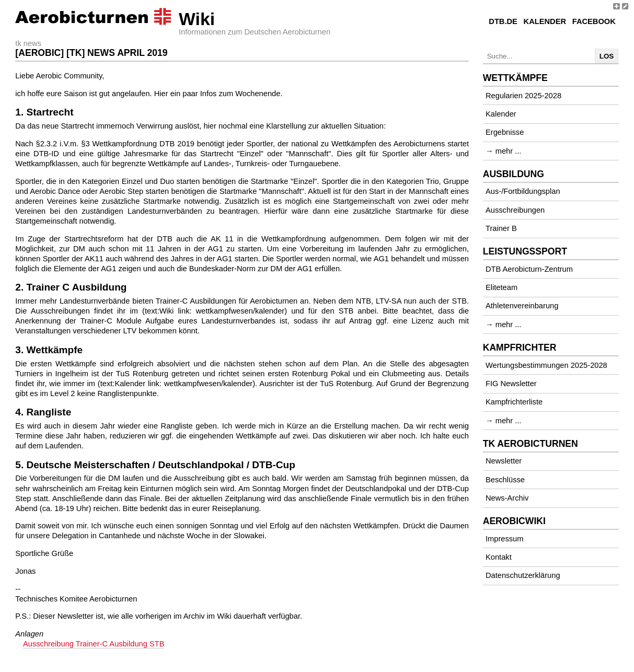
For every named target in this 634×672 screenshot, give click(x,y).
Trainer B (501, 228)
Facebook (594, 21)
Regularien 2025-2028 (523, 96)
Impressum (504, 539)
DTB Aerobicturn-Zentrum (529, 269)
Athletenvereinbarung (522, 306)
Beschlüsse (505, 480)
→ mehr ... (503, 151)
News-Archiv (507, 498)
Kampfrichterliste (514, 402)
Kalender (545, 21)
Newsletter (504, 461)
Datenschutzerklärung (523, 575)
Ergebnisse (505, 132)
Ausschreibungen (515, 210)
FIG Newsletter (511, 384)
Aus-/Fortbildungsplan (523, 191)
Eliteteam (502, 287)
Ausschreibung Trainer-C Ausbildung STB (94, 644)
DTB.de (503, 21)
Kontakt (499, 557)
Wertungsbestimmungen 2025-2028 (546, 365)
